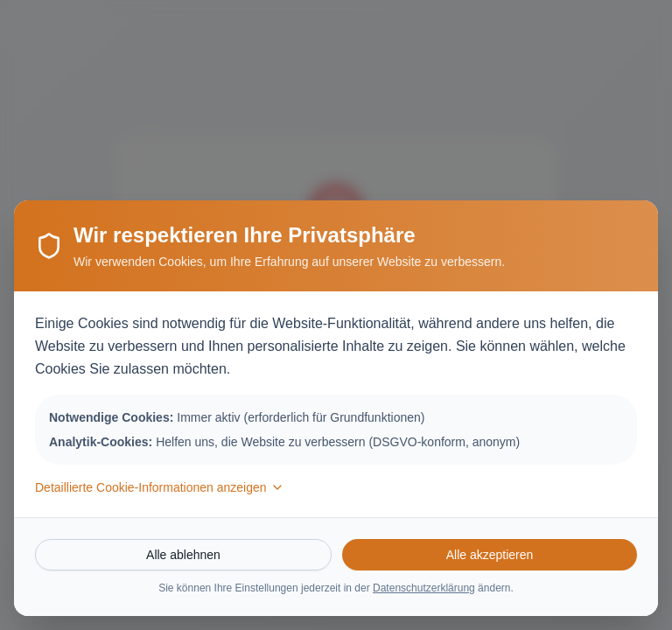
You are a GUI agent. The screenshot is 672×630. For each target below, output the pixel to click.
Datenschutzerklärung (424, 588)
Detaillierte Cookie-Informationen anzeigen (160, 487)
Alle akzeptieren (490, 555)
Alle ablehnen (183, 555)
